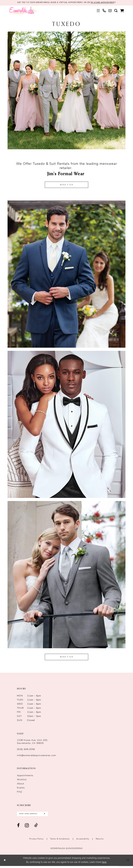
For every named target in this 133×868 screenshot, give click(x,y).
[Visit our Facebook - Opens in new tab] (18, 827)
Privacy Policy (36, 841)
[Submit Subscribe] (44, 815)
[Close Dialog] (5, 862)
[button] (98, 11)
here (104, 864)
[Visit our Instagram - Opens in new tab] (27, 827)
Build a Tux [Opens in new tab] (67, 185)
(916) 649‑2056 (26, 751)
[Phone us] (104, 11)
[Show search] (116, 11)
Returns (100, 841)
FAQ (19, 793)
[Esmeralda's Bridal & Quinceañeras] (23, 11)
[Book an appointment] (110, 11)
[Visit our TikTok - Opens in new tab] (36, 827)
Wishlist (22, 781)
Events (21, 789)
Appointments (25, 777)
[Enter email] (32, 815)
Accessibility (83, 841)
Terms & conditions (60, 841)
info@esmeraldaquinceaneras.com (37, 757)
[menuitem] (98, 11)
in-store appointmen (106, 3)
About (21, 785)
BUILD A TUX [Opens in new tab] (67, 658)
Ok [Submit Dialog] (128, 862)
